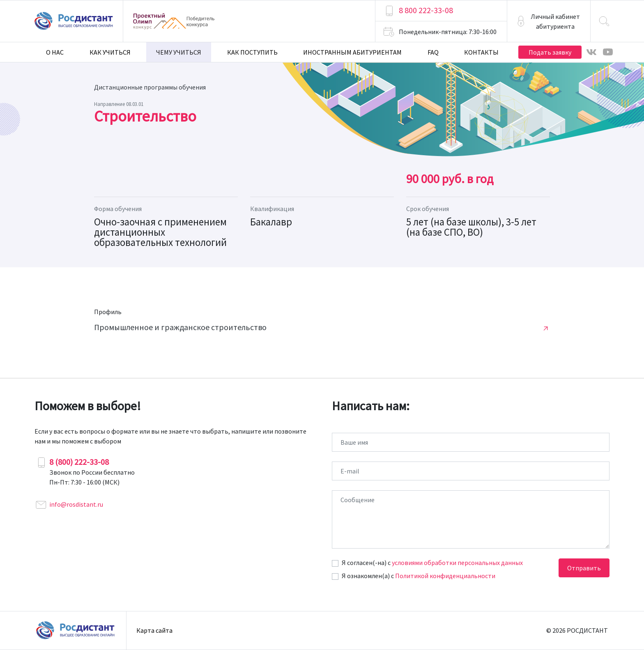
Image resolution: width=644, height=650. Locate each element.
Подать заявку (550, 52)
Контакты (481, 52)
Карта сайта (154, 630)
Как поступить (252, 52)
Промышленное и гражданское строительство (180, 327)
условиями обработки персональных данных (457, 563)
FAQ (433, 52)
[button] (549, 21)
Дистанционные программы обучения (150, 87)
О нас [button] (55, 52)
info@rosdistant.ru (76, 504)
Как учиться (110, 52)
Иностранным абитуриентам (352, 52)
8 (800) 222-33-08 (79, 462)
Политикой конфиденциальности (445, 576)
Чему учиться (179, 52)
